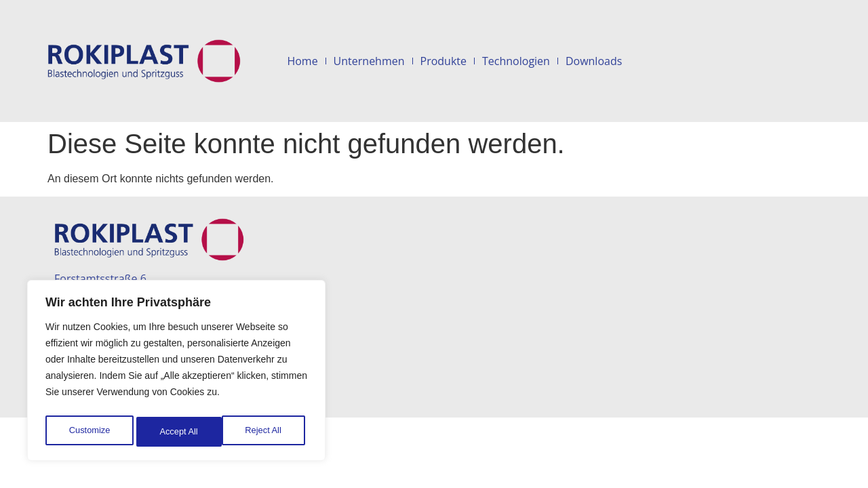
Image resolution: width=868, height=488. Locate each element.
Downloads (594, 61)
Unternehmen (369, 61)
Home (302, 61)
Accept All (265, 432)
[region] (176, 373)
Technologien (516, 61)
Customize (89, 432)
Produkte (443, 61)
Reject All (178, 432)
